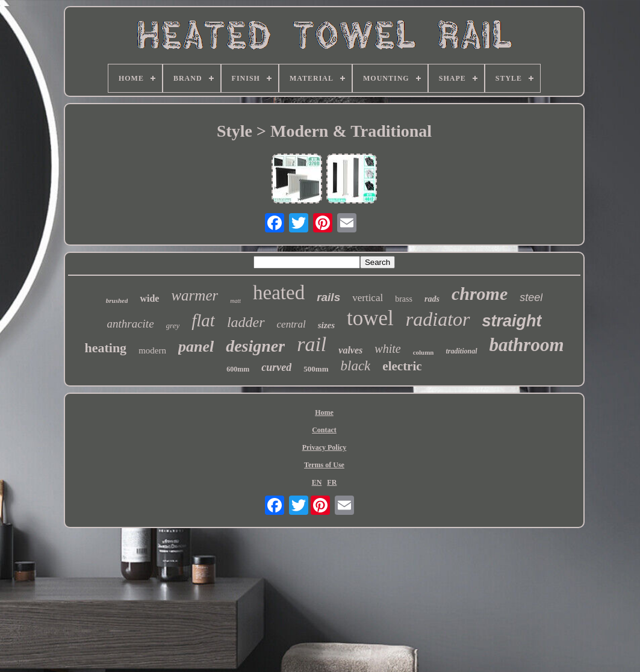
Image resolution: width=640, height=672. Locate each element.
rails (328, 297)
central (291, 324)
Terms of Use (324, 465)
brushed (117, 300)
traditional (461, 351)
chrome (480, 294)
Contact (324, 430)
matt (235, 301)
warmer (194, 295)
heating (105, 348)
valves (350, 350)
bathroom (527, 345)
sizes (326, 325)
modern (152, 350)
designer (255, 346)
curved (276, 367)
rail (312, 344)
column (424, 352)
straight (512, 321)
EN (317, 482)
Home (324, 412)
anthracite (130, 324)
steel (531, 297)
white (387, 349)
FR (332, 482)
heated (279, 293)
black (356, 366)
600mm (238, 369)
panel (196, 347)
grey (173, 325)
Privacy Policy (325, 447)
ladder (246, 322)
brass (404, 299)
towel (370, 318)
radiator (438, 319)
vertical (368, 298)
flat (203, 320)
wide (149, 298)
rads (432, 299)
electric (402, 366)
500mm (316, 369)
